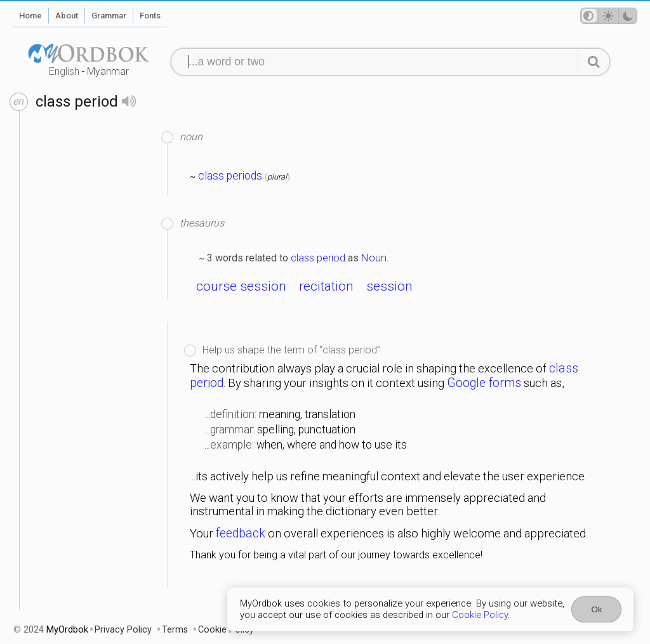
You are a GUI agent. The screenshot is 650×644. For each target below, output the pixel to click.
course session (241, 286)
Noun (374, 258)
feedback (241, 533)
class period (318, 258)
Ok (596, 609)
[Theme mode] (609, 16)
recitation (326, 286)
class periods (230, 176)
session (389, 286)
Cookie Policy (480, 615)
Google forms (484, 383)
